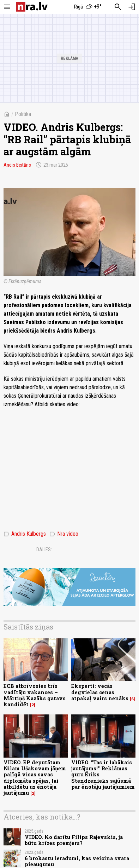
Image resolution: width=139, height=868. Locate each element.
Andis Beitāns (17, 165)
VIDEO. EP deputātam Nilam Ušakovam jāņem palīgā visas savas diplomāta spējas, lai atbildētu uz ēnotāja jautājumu (35, 778)
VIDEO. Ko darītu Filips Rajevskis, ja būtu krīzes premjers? (74, 840)
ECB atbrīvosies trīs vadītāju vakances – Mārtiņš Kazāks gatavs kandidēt (35, 695)
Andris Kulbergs (25, 534)
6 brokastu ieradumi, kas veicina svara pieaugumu (77, 861)
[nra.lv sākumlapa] (32, 7)
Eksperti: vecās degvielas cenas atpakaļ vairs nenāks (100, 692)
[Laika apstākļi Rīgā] (88, 7)
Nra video (64, 534)
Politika (23, 114)
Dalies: (44, 550)
